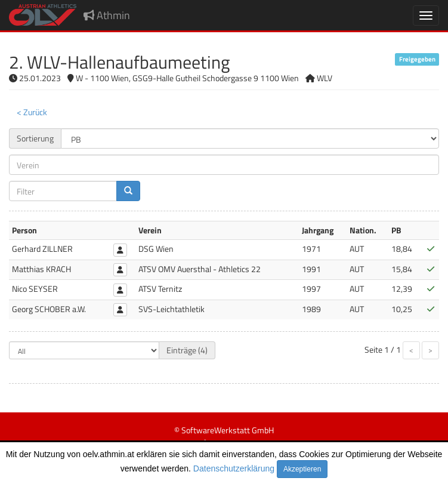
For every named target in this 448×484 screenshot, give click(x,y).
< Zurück (32, 112)
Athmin (107, 15)
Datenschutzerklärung (234, 468)
